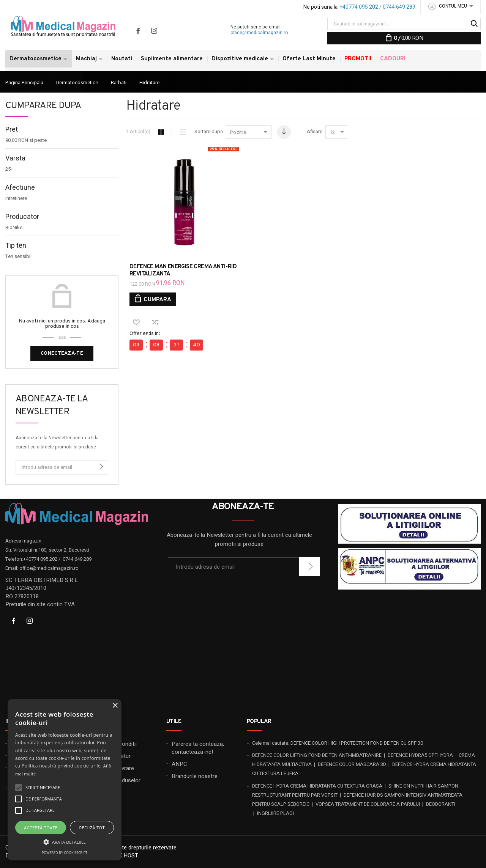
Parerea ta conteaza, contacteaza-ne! (198, 748)
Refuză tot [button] (92, 828)
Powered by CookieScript (65, 853)
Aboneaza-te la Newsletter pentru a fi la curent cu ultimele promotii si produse (57, 442)
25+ (9, 169)
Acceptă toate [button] (41, 828)
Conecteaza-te (62, 354)
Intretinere (16, 198)
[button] (65, 842)
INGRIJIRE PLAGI (275, 813)
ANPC (179, 764)
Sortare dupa (209, 132)
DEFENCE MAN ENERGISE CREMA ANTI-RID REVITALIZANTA (183, 270)
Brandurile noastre (195, 776)
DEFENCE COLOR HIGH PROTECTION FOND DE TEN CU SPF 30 (357, 743)
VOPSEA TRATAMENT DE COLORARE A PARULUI (368, 804)
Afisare (315, 132)
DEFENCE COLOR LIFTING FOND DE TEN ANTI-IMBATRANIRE (317, 755)
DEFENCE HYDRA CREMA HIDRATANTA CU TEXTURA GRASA (317, 786)
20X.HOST (125, 855)
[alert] (65, 780)
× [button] (115, 706)
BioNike (14, 228)
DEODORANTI (441, 804)
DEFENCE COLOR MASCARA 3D (352, 764)
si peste (26, 140)
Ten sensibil (18, 256)
